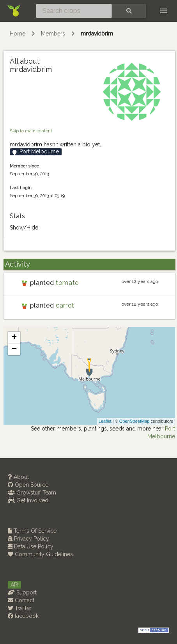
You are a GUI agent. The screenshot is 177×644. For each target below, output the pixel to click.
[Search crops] (74, 11)
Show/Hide (24, 228)
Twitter (20, 608)
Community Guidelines (40, 554)
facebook (23, 616)
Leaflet (105, 421)
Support (22, 592)
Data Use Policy (31, 546)
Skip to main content (31, 131)
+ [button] (14, 338)
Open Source (28, 485)
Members (53, 34)
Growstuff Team (32, 493)
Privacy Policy (28, 539)
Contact (21, 600)
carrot (65, 305)
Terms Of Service (32, 531)
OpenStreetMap (135, 421)
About (18, 477)
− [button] (14, 349)
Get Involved (28, 500)
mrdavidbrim (97, 34)
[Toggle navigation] (164, 11)
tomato (67, 283)
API (14, 585)
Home (18, 34)
